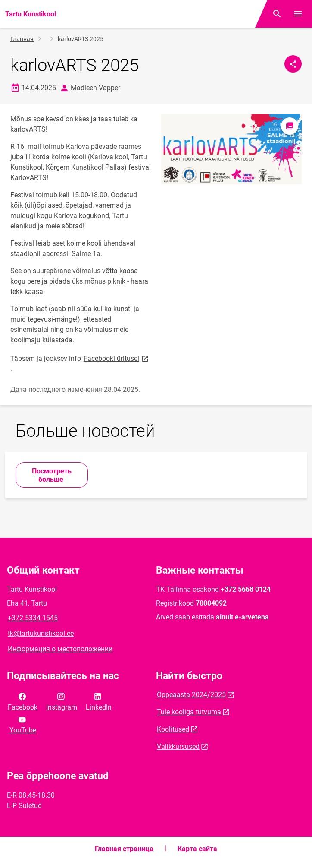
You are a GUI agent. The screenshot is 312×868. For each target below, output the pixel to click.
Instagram (62, 701)
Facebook (23, 701)
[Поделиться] (293, 64)
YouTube (23, 724)
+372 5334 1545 (33, 618)
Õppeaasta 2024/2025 (191, 695)
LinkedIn (99, 701)
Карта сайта (197, 849)
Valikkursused (178, 746)
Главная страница (124, 849)
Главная (22, 39)
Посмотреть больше (52, 475)
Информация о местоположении (60, 649)
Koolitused (173, 729)
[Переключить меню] (298, 14)
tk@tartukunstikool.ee (41, 633)
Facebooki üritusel (117, 358)
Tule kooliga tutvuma (189, 712)
